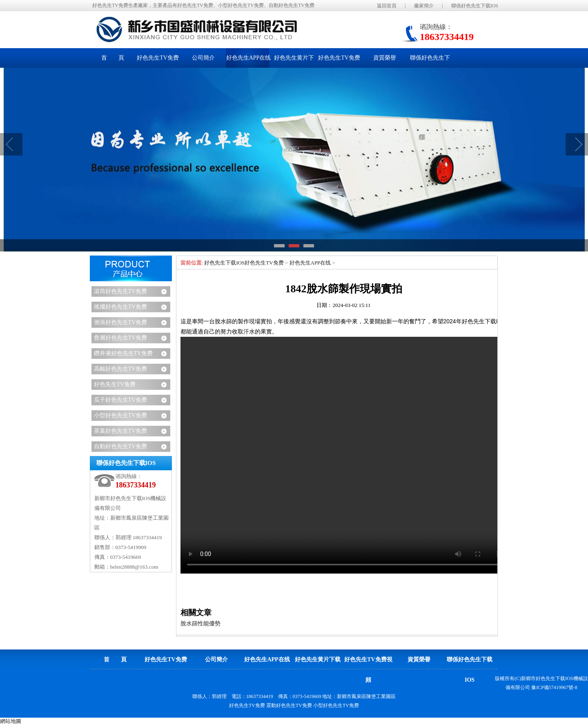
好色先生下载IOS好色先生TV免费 (244, 263)
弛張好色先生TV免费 (121, 322)
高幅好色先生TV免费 (121, 369)
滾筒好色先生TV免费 (121, 291)
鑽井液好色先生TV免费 (124, 353)
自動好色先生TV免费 (121, 446)
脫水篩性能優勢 (200, 624)
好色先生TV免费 (115, 384)
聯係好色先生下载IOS (475, 6)
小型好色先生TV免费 (121, 415)
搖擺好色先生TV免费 (121, 307)
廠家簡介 (424, 6)
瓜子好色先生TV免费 (121, 400)
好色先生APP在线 (310, 263)
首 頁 (113, 58)
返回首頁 (387, 6)
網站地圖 (11, 721)
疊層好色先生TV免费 (121, 338)
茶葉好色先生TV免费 (121, 431)
